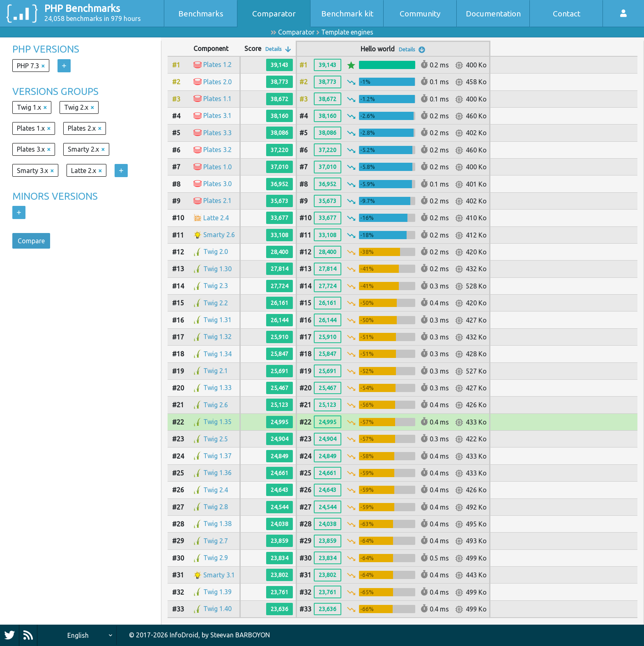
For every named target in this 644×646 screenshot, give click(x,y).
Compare (31, 241)
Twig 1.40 (217, 609)
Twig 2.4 (216, 490)
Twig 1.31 (217, 320)
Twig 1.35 (217, 422)
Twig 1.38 (217, 524)
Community (420, 14)
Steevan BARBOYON (240, 635)
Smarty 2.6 (219, 235)
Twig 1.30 (217, 269)
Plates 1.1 (217, 99)
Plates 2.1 (217, 201)
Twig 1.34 (217, 354)
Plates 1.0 (217, 167)
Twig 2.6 (216, 405)
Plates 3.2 (217, 150)
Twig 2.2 (216, 303)
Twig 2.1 (216, 371)
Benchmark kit (347, 14)
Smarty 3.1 (219, 575)
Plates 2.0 (217, 82)
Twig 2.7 (216, 541)
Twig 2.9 (216, 558)
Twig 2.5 (216, 439)
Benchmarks (201, 14)
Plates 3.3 (217, 133)
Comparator (274, 14)
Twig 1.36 (217, 473)
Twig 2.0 (216, 251)
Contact (567, 14)
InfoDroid (184, 635)
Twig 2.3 (216, 286)
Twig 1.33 (217, 388)
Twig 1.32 (217, 337)
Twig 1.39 (217, 592)
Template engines (347, 32)
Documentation (493, 14)
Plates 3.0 (217, 184)
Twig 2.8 (216, 507)
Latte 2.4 (216, 218)
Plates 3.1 (217, 115)
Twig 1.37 (217, 456)
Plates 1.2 (217, 65)
